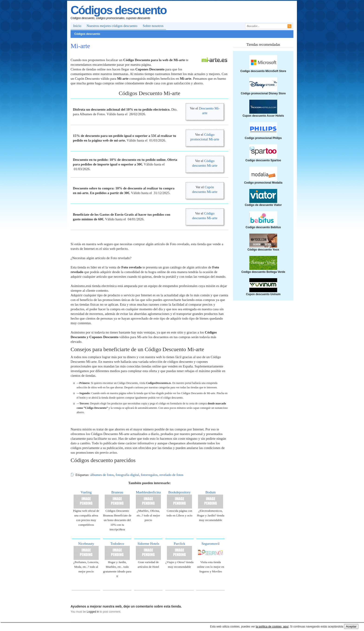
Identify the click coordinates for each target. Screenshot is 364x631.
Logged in (93, 612)
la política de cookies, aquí (272, 627)
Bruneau (117, 492)
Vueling (86, 492)
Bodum (211, 492)
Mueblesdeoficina (148, 492)
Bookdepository (179, 492)
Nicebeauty (86, 544)
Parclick (179, 544)
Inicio (77, 26)
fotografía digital (127, 475)
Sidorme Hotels (148, 544)
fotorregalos (149, 475)
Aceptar (351, 626)
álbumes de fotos (102, 475)
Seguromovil (211, 544)
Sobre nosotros (153, 26)
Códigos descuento (119, 10)
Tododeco (117, 544)
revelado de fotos (171, 475)
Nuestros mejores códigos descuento (112, 26)
